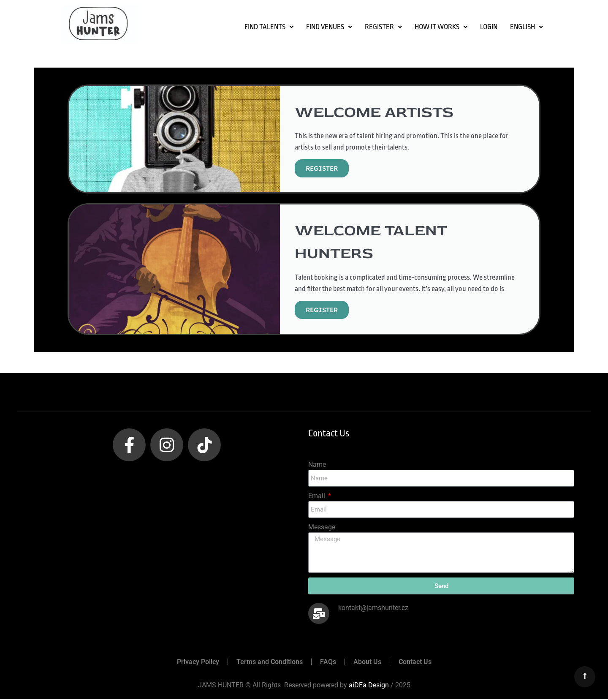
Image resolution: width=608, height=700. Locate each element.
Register (383, 27)
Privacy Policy (198, 663)
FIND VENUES (329, 27)
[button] (269, 27)
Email (318, 497)
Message (322, 528)
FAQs (328, 663)
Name (317, 465)
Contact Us (415, 663)
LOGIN (489, 27)
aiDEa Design (369, 686)
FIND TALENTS (269, 27)
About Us (367, 663)
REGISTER (322, 168)
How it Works (441, 27)
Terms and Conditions (270, 663)
